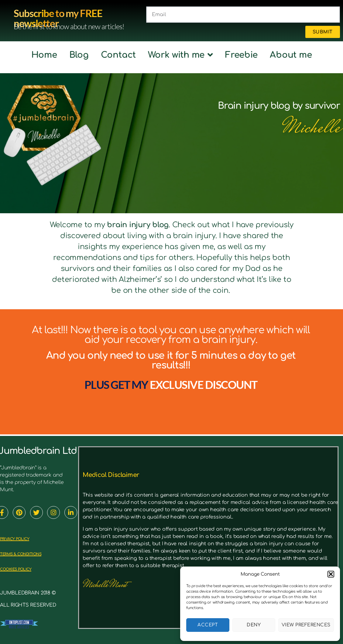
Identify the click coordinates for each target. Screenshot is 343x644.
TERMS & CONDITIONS (34, 553)
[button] (331, 574)
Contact (118, 55)
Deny (254, 625)
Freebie (241, 55)
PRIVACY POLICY (24, 538)
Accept (208, 625)
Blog (79, 55)
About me (291, 55)
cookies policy (26, 569)
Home (44, 55)
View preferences (306, 625)
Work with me (180, 55)
